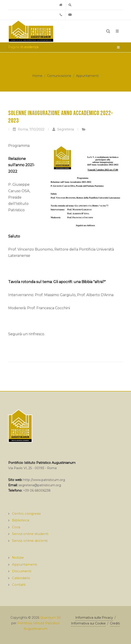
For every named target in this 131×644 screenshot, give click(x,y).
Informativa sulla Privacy (94, 618)
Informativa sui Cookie (88, 623)
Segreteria (63, 129)
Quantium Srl (50, 618)
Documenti (22, 571)
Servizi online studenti (30, 534)
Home (37, 76)
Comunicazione (59, 76)
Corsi (16, 527)
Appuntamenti (87, 76)
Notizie (18, 557)
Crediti (115, 623)
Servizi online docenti (30, 541)
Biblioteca (21, 520)
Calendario (21, 578)
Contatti (19, 585)
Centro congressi (26, 513)
